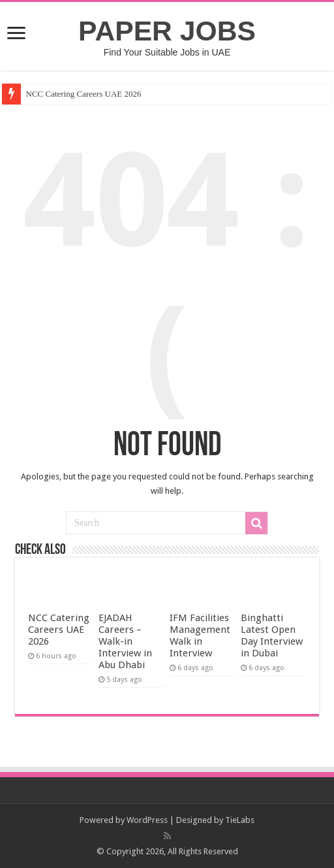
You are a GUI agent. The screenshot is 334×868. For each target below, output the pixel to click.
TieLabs (240, 820)
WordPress (147, 820)
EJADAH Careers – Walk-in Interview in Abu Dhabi (125, 641)
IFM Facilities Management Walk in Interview (200, 635)
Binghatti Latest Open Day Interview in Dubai (272, 635)
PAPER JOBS (167, 31)
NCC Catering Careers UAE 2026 (84, 94)
